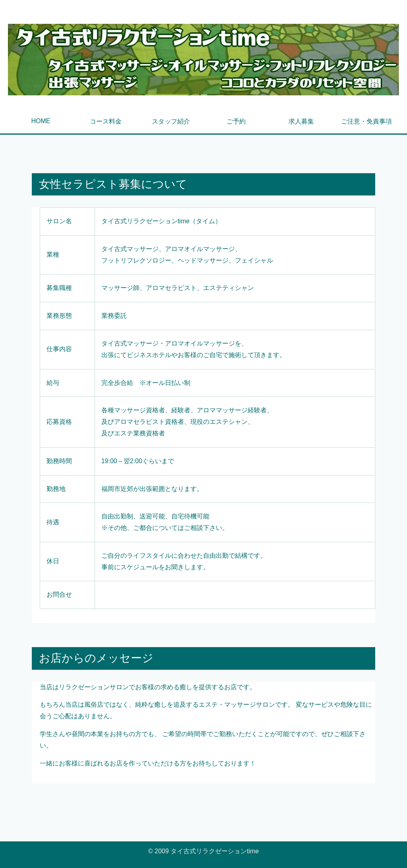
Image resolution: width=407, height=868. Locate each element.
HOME (41, 121)
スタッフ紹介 (171, 121)
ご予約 (236, 121)
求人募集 (301, 121)
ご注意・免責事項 (366, 121)
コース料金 (106, 121)
